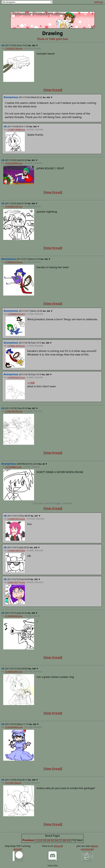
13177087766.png (13, 783)
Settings (99, 2)
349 (35, 547)
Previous (28, 840)
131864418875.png (16, 550)
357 (34, 408)
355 (36, 579)
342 (35, 724)
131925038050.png (14, 163)
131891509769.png (14, 411)
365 (35, 127)
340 (34, 780)
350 (33, 613)
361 (33, 160)
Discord (58, 846)
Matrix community (89, 847)
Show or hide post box (52, 39)
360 (33, 203)
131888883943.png (16, 314)
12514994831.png (13, 467)
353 (46, 259)
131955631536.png (14, 48)
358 (47, 343)
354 (48, 311)
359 (47, 374)
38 (44, 464)
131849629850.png (14, 672)
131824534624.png (14, 727)
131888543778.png (14, 262)
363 (48, 97)
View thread (53, 90)
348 (34, 669)
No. (30, 45)
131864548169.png (14, 616)
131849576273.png (16, 519)
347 (36, 516)
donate (17, 849)
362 (34, 45)
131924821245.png (14, 206)
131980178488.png (16, 129)
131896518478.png (16, 346)
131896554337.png (16, 377)
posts (52, 503)
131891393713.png (16, 582)
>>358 (31, 383)
